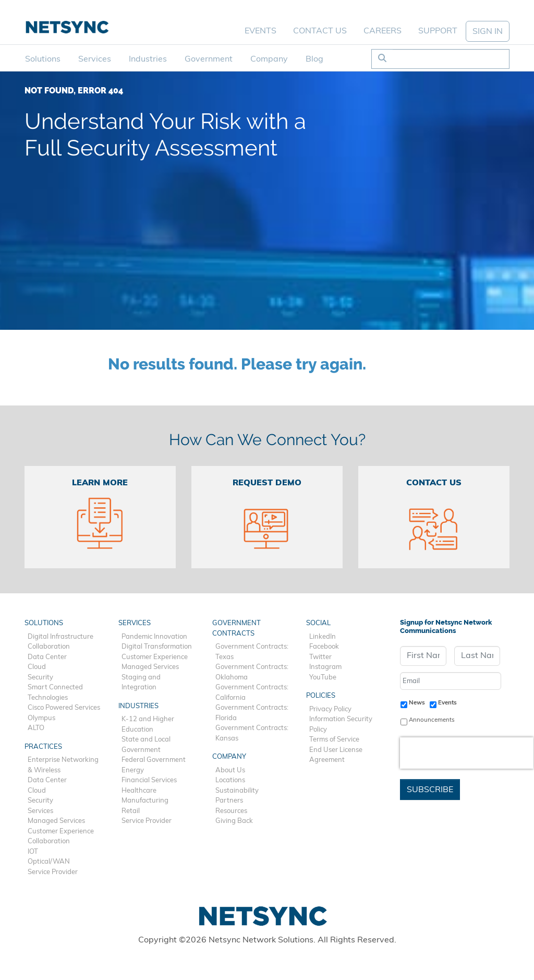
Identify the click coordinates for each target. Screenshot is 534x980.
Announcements (432, 720)
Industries (148, 59)
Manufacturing (145, 801)
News (417, 703)
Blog (314, 59)
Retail (131, 811)
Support (438, 31)
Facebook (324, 647)
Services (95, 59)
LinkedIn (323, 637)
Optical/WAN (49, 862)
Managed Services (56, 821)
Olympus (41, 718)
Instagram (325, 667)
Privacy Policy (330, 709)
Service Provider (53, 872)
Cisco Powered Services (64, 708)
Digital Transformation (157, 647)
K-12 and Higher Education (148, 725)
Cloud (37, 667)
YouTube (323, 678)
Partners (229, 801)
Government (209, 59)
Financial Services (149, 780)
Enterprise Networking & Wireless (63, 765)
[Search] (451, 59)
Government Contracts (236, 629)
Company (269, 59)
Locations (230, 780)
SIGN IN (488, 32)
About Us (230, 770)
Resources (231, 811)
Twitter (320, 657)
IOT (33, 852)
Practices (43, 747)
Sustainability (237, 791)
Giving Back (234, 821)
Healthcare (139, 791)
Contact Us (320, 31)
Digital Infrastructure (60, 637)
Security (40, 678)
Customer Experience (61, 832)
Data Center (47, 657)
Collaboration (49, 647)
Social (318, 623)
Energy (133, 770)
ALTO (36, 728)
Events (260, 31)
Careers (383, 31)
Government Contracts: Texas (252, 652)
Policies (321, 696)
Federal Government (154, 760)
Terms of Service (334, 740)
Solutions (43, 59)
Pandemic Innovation (154, 637)
